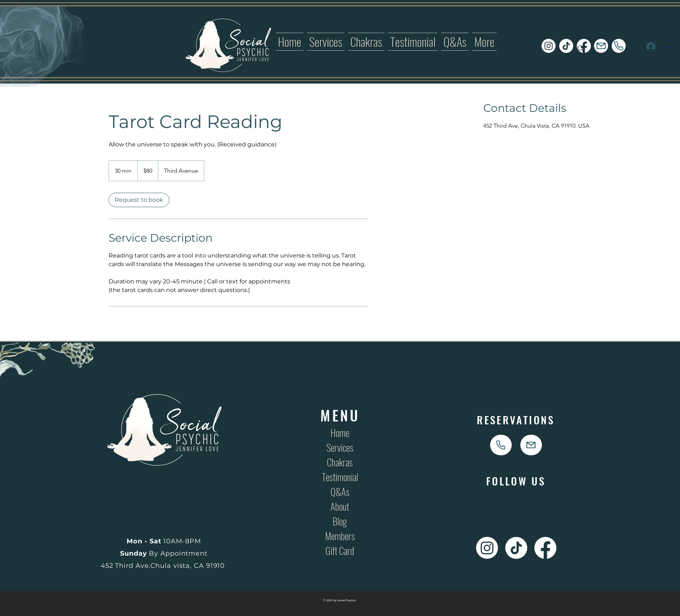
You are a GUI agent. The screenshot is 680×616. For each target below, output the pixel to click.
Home (340, 433)
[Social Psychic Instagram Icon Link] (549, 46)
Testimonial (340, 477)
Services (340, 447)
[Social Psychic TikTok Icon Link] (566, 46)
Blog (340, 521)
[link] (139, 200)
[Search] (581, 49)
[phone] (619, 46)
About (340, 506)
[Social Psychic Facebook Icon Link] (545, 548)
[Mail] (601, 46)
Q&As (340, 492)
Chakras (340, 462)
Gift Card (340, 551)
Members (340, 536)
